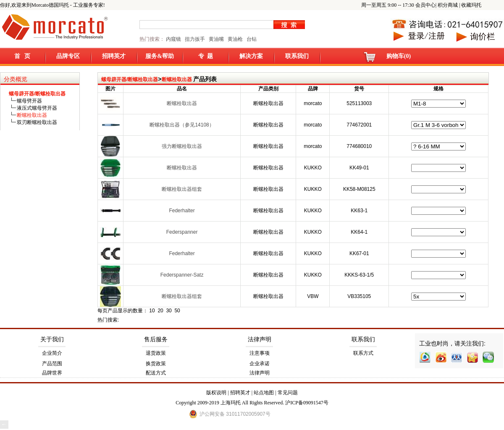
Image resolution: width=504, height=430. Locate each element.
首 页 (22, 56)
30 (169, 311)
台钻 (251, 39)
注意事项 (260, 353)
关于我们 (52, 339)
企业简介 (52, 353)
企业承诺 (260, 364)
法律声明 (260, 339)
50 (177, 311)
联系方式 (363, 353)
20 (160, 311)
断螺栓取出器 (177, 79)
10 (152, 311)
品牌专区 (68, 56)
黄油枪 (235, 39)
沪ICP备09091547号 (307, 403)
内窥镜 (173, 39)
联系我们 (297, 56)
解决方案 (251, 56)
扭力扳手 (195, 39)
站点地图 (264, 393)
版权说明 (216, 393)
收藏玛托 (471, 5)
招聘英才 (114, 56)
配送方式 (156, 373)
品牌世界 (52, 373)
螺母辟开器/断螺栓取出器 (130, 79)
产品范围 (52, 364)
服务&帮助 (160, 56)
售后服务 (156, 339)
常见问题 (288, 393)
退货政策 (156, 353)
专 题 (206, 56)
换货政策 (156, 364)
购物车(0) (399, 56)
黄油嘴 (216, 39)
